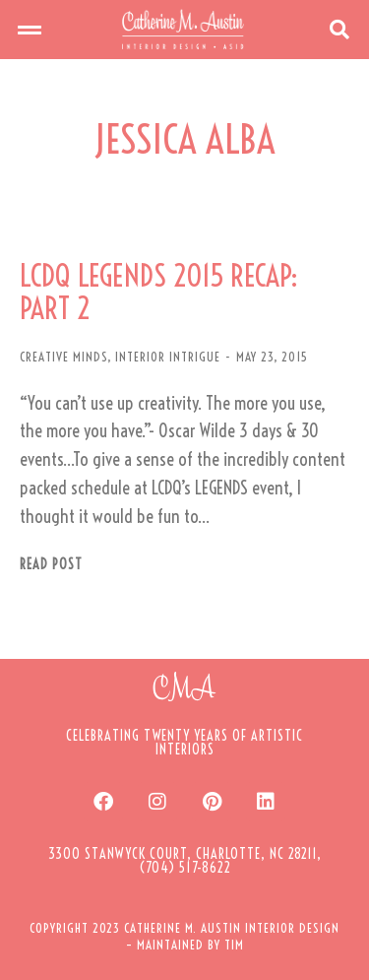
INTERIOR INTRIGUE (168, 357)
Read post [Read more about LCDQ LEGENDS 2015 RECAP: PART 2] (51, 565)
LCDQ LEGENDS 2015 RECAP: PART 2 (159, 293)
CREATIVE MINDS (63, 357)
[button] (30, 30)
